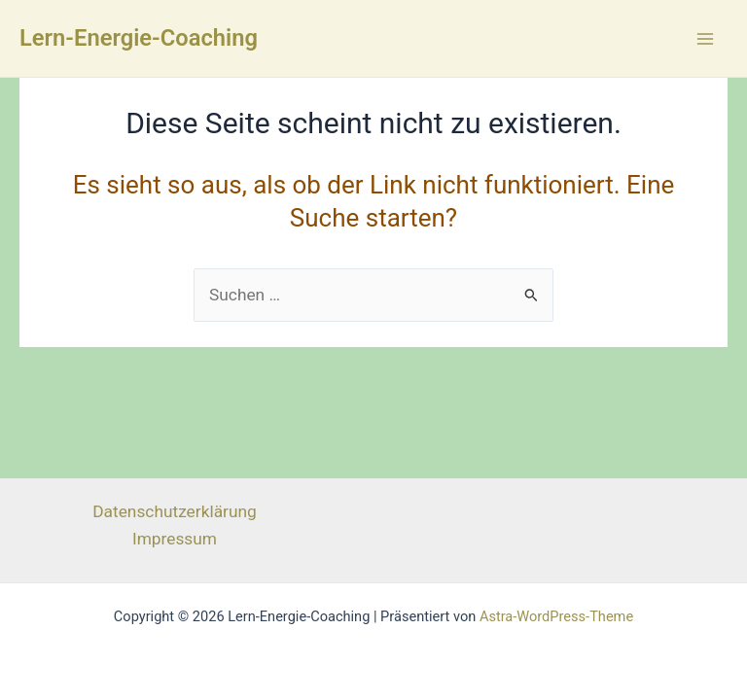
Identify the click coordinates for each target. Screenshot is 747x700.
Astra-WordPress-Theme (556, 616)
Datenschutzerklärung (175, 511)
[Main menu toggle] (705, 39)
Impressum (175, 539)
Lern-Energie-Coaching (139, 38)
